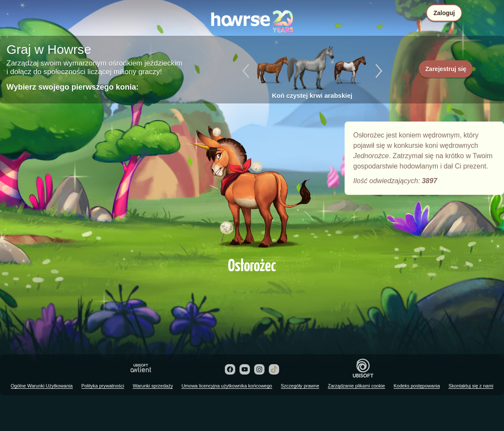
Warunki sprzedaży (153, 386)
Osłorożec (252, 186)
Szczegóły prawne (300, 386)
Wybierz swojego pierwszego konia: (73, 87)
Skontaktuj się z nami (471, 386)
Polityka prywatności (103, 386)
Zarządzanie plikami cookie (356, 386)
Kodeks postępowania (417, 386)
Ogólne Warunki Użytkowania (42, 386)
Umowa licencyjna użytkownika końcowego (227, 386)
